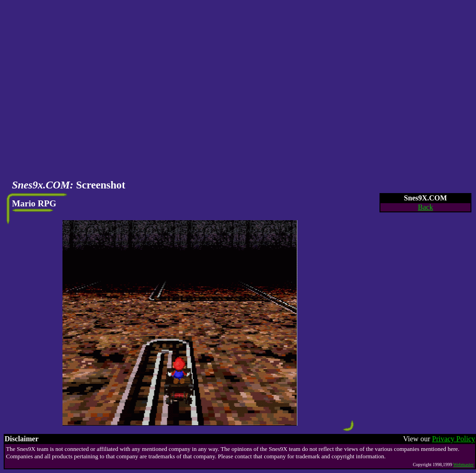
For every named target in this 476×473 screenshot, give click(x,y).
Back (426, 207)
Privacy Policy (453, 439)
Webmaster (463, 464)
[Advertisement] (86, 90)
